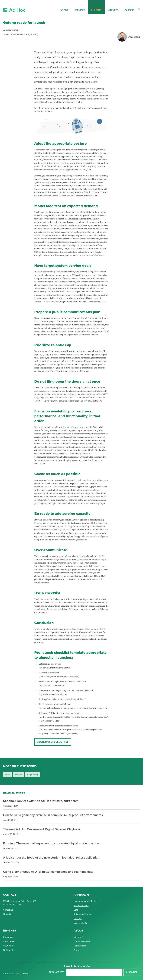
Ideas (13, 34)
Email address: (57, 972)
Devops (21, 34)
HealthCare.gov (94, 92)
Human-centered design (85, 901)
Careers (77, 950)
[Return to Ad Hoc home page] (14, 7)
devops (19, 775)
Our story (78, 937)
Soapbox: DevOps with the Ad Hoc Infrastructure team (41, 801)
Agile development (83, 914)
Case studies (9, 941)
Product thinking (81, 905)
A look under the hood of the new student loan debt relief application (51, 857)
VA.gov (59, 99)
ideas (8, 775)
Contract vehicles (82, 941)
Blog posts (8, 937)
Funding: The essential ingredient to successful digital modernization (51, 843)
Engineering (32, 34)
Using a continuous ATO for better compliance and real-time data (48, 872)
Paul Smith (134, 37)
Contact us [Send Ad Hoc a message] (8, 910)
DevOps (78, 918)
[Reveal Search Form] (139, 9)
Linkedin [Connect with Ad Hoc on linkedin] (7, 914)
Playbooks (8, 946)
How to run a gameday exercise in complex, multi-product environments (53, 815)
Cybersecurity (80, 923)
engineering (33, 775)
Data (76, 910)
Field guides (9, 950)
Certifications (80, 946)
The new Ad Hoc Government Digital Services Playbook (42, 829)
